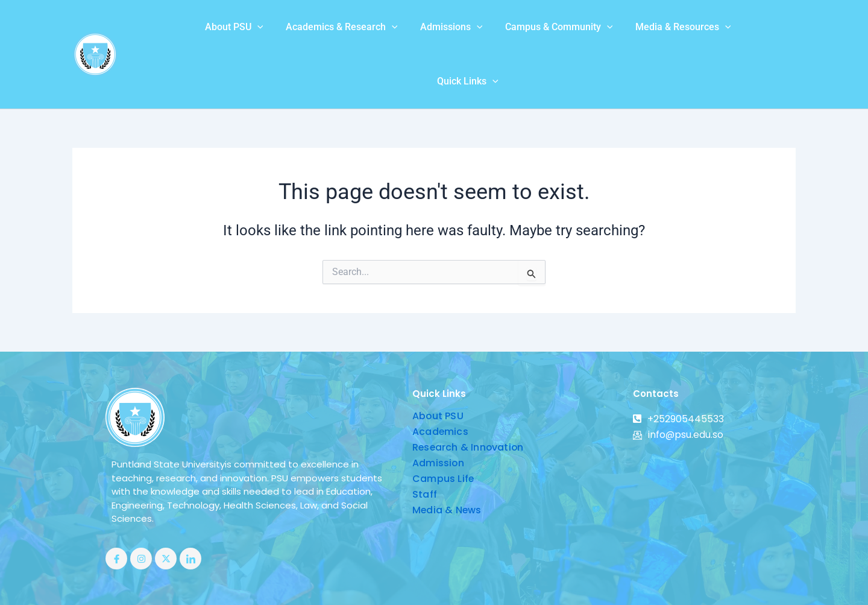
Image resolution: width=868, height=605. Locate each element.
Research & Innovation (469, 404)
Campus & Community (506, 33)
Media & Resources (627, 33)
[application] (214, 33)
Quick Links (725, 33)
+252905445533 (678, 375)
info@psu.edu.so (678, 391)
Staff (425, 451)
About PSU (191, 33)
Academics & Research (295, 33)
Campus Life (443, 435)
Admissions (401, 33)
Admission (439, 420)
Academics (441, 388)
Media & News (447, 467)
